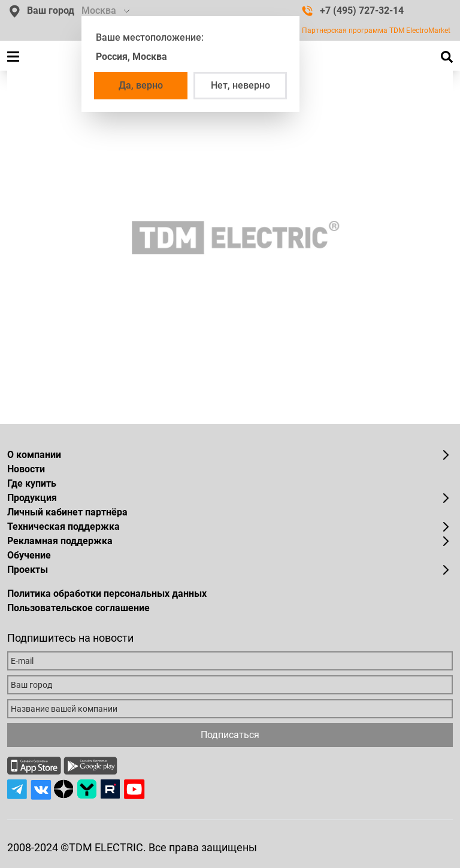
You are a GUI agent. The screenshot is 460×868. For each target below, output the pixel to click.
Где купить (32, 483)
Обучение (29, 555)
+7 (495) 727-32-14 (353, 10)
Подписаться (230, 735)
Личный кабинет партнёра (67, 512)
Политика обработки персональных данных (107, 594)
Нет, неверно (240, 85)
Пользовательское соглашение (78, 608)
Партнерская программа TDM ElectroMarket (376, 31)
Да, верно (141, 85)
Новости (26, 469)
